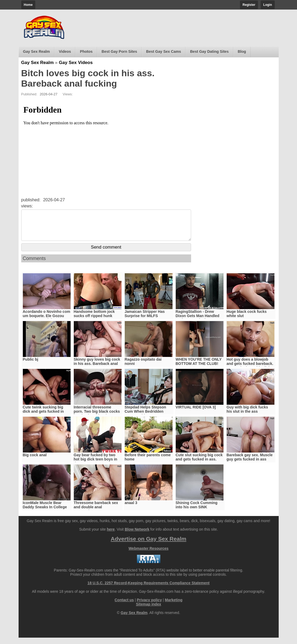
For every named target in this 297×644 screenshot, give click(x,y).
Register (249, 5)
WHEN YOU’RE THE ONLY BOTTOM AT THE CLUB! (199, 368)
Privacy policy (149, 606)
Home (28, 5)
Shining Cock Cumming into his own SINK (197, 511)
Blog (242, 52)
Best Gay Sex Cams (164, 52)
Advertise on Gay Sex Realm (148, 545)
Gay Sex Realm (36, 52)
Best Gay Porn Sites (119, 52)
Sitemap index (148, 611)
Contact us (124, 606)
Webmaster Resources (148, 555)
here (111, 536)
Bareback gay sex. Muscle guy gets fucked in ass (250, 463)
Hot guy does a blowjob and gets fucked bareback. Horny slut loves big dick (250, 370)
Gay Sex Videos (76, 63)
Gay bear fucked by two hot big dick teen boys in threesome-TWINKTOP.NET (98, 466)
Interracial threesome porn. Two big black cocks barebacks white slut (97, 418)
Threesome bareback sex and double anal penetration (96, 513)
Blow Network (137, 536)
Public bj (31, 366)
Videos (65, 52)
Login (268, 5)
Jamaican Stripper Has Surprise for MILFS (145, 320)
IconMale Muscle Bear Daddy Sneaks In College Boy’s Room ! (45, 513)
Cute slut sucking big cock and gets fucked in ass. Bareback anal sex (199, 466)
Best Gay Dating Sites (209, 52)
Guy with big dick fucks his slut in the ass (247, 416)
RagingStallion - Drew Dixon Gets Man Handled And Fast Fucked (198, 322)
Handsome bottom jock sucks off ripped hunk (94, 320)
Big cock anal (35, 461)
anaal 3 (131, 509)
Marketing (174, 606)
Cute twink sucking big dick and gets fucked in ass (43, 418)
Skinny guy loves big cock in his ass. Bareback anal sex (97, 370)
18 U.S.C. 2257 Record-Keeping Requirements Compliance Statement (149, 589)
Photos (86, 52)
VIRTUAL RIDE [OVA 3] (196, 413)
